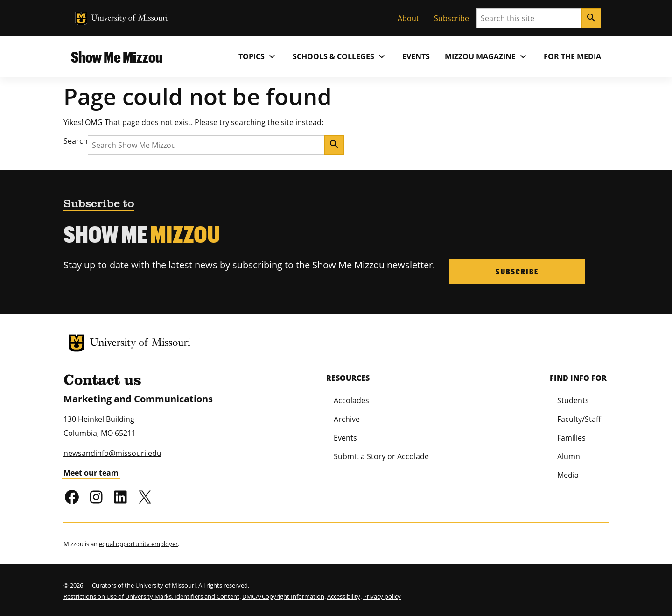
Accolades (351, 399)
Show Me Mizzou (117, 57)
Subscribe (451, 18)
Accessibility (344, 596)
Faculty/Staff (579, 418)
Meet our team (91, 472)
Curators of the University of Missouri (144, 585)
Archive (347, 418)
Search (76, 141)
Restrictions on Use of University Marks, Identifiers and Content (151, 596)
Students (573, 399)
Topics (258, 56)
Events (416, 56)
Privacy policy (382, 596)
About (408, 18)
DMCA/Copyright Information (283, 596)
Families (571, 437)
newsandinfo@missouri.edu (112, 453)
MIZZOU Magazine (487, 56)
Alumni (570, 455)
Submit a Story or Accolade (381, 455)
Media (568, 474)
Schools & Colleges (340, 56)
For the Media (572, 56)
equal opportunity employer (138, 543)
